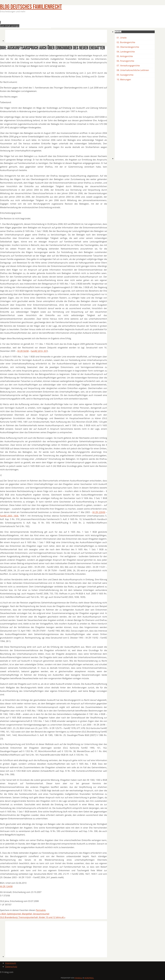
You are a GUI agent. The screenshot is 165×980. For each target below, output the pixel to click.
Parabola (79, 978)
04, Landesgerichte (126, 52)
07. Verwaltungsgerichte (128, 66)
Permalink (41, 910)
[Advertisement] (52, 21)
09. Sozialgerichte (125, 75)
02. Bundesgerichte (126, 42)
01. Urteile (122, 38)
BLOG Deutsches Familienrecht (31, 7)
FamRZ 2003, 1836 (9, 516)
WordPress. (89, 978)
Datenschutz (11, 967)
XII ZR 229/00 (99, 512)
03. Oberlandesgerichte (128, 47)
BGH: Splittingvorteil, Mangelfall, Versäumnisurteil (25, 914)
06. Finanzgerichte (125, 61)
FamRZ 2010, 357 (39, 351)
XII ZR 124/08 (6, 886)
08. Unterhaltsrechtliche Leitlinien (133, 70)
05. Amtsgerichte (125, 56)
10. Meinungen (124, 80)
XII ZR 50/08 (23, 351)
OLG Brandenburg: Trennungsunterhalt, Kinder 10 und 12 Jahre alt (33, 917)
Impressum (11, 963)
